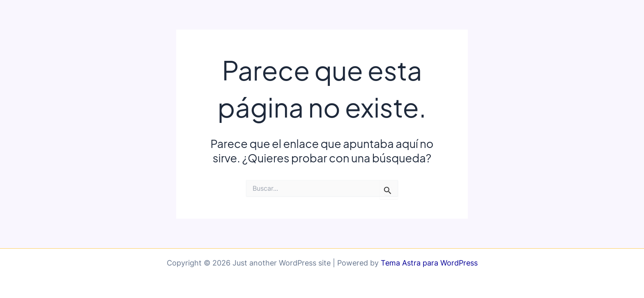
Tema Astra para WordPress (429, 263)
